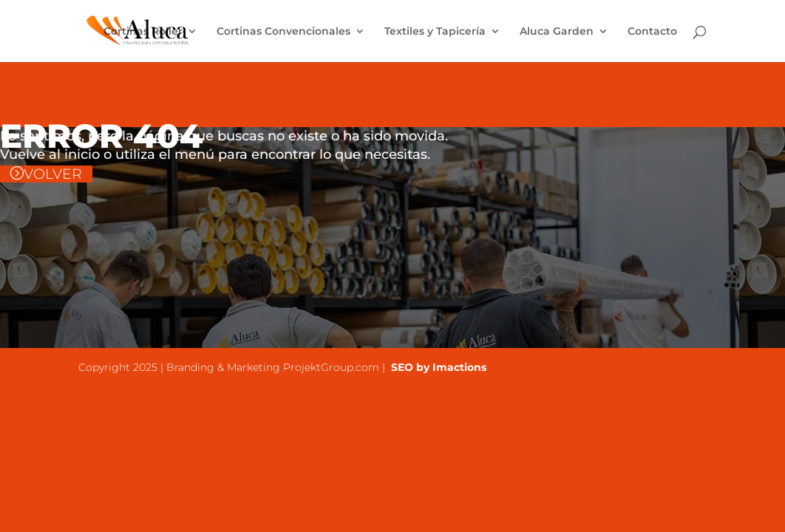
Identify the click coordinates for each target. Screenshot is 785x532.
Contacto (652, 32)
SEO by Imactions (437, 367)
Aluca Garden (557, 32)
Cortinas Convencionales (283, 32)
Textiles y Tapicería (435, 32)
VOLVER (53, 174)
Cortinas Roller (143, 32)
